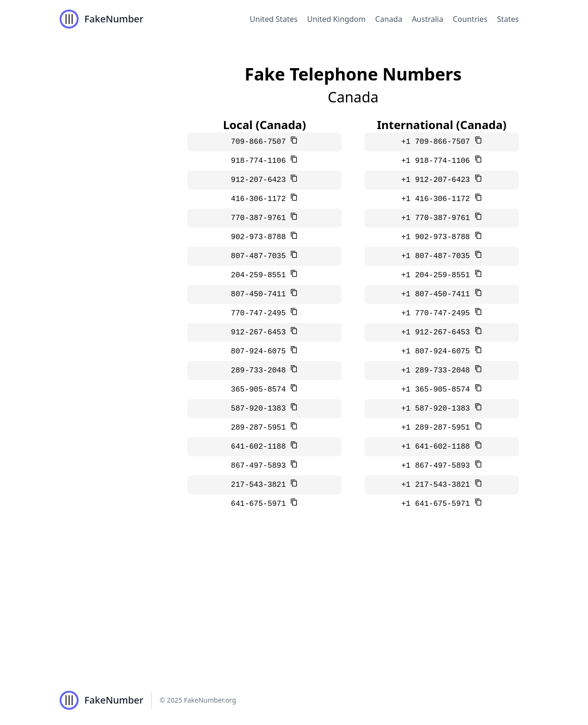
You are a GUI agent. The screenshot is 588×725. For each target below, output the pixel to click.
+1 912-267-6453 (438, 332)
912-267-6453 (261, 332)
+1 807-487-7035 (438, 256)
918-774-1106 (261, 161)
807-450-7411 (261, 294)
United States (274, 19)
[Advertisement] (294, 604)
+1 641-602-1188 (438, 447)
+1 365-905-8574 (438, 390)
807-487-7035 (261, 256)
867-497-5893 (261, 466)
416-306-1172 (261, 199)
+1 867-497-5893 (438, 466)
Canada (389, 19)
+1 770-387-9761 (438, 218)
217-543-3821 (261, 485)
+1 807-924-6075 (438, 352)
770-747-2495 (261, 313)
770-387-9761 (261, 218)
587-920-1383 (261, 409)
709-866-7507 (261, 142)
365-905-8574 (261, 390)
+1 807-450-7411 (438, 294)
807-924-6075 (261, 352)
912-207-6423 (261, 180)
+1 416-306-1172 (438, 199)
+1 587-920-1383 (438, 409)
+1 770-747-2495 (438, 313)
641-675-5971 (261, 504)
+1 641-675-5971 (438, 504)
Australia (427, 19)
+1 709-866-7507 (438, 142)
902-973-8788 (261, 237)
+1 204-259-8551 (438, 275)
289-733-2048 (261, 371)
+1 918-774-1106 (438, 161)
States (508, 19)
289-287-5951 (261, 428)
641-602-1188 (261, 447)
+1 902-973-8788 (438, 237)
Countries (470, 19)
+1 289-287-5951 (438, 428)
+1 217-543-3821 (438, 485)
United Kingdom (337, 19)
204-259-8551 (261, 275)
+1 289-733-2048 (438, 371)
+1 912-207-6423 (438, 180)
